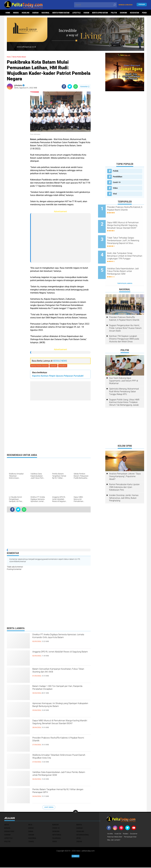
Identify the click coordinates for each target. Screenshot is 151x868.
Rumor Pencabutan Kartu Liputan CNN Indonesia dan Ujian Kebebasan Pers (124, 476)
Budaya (7, 829)
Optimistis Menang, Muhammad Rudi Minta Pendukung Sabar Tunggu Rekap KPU (124, 380)
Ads (75, 856)
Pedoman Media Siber (116, 838)
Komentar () (85, 87)
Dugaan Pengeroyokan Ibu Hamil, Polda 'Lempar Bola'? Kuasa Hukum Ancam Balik (125, 317)
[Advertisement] (17, 130)
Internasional (83, 835)
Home (8, 13)
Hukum (86, 13)
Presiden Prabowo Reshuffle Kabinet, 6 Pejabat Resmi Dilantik (61, 741)
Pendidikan (118, 177)
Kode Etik (119, 834)
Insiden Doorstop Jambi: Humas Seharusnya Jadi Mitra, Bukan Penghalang (124, 487)
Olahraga (56, 839)
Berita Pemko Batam (61, 13)
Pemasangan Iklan (134, 838)
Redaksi (128, 834)
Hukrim (7, 835)
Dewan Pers (9, 832)
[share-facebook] (64, 87)
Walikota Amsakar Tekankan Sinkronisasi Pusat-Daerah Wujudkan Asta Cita (59, 761)
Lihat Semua (49, 808)
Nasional (46, 13)
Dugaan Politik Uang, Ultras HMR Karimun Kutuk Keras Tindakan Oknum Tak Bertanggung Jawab (124, 391)
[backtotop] (75, 813)
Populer (142, 5)
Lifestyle (76, 13)
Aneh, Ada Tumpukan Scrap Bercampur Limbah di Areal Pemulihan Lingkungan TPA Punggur (127, 249)
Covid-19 (117, 182)
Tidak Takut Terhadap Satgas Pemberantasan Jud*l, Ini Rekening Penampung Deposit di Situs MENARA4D (128, 236)
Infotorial (57, 835)
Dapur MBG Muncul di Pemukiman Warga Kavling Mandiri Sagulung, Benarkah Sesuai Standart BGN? (58, 726)
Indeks (16, 13)
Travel (31, 842)
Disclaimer (137, 834)
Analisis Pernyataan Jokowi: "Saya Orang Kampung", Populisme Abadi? (125, 465)
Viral (115, 194)
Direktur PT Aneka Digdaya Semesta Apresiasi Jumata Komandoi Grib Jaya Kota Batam (60, 640)
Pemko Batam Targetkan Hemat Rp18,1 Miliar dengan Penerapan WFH (61, 793)
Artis (7, 825)
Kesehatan (135, 13)
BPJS (30, 825)
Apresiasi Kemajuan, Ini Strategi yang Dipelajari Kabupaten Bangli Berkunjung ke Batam (61, 709)
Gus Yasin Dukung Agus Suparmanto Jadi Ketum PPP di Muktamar (124, 369)
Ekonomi (123, 13)
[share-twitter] (70, 87)
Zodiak (79, 842)
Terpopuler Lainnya (125, 272)
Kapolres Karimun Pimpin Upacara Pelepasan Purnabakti (58, 376)
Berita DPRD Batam (100, 13)
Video (115, 188)
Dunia (31, 832)
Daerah (35, 13)
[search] (95, 5)
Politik (114, 13)
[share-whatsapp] (76, 87)
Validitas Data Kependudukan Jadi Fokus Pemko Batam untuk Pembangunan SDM (57, 778)
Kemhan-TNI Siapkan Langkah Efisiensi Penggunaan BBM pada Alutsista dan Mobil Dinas (124, 328)
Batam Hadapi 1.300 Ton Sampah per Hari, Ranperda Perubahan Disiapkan (60, 690)
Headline (26, 13)
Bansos (55, 825)
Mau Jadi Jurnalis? (115, 841)
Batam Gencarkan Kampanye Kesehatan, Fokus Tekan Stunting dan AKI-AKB (60, 675)
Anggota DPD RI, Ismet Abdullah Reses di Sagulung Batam (61, 655)
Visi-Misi (111, 834)
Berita (79, 825)
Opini (79, 839)
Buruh (31, 829)
